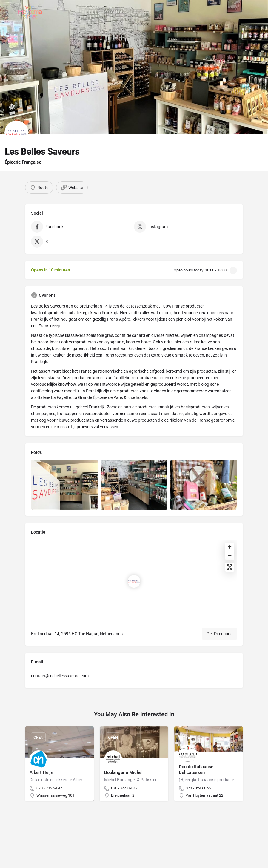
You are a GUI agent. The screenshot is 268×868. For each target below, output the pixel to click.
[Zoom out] (230, 556)
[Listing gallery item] (64, 485)
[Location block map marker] (134, 581)
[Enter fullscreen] (230, 567)
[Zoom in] (230, 547)
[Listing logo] (16, 133)
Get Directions (220, 634)
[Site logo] (31, 12)
